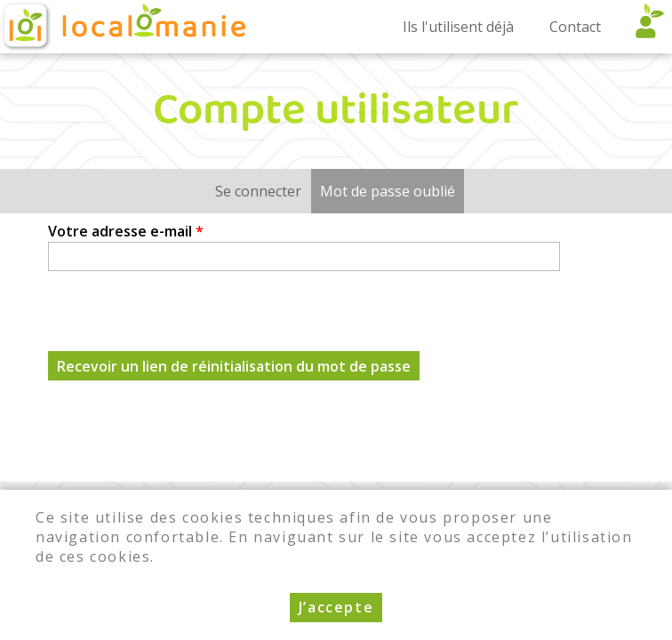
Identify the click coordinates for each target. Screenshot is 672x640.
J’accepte (336, 607)
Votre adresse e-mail (126, 231)
